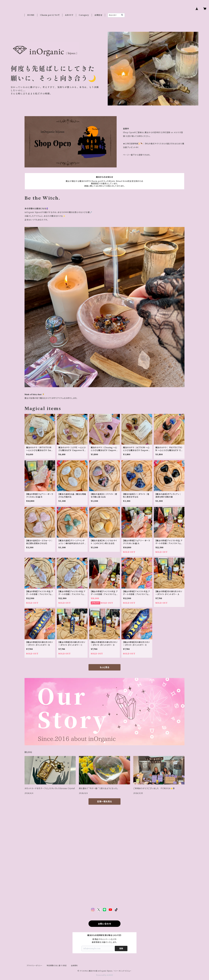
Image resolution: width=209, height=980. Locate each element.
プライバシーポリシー (35, 966)
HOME (31, 15)
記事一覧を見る (104, 801)
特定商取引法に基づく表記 (57, 966)
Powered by (105, 975)
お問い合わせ (105, 924)
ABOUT (69, 15)
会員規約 (74, 966)
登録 (121, 948)
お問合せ (98, 15)
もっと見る (104, 667)
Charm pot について (50, 15)
